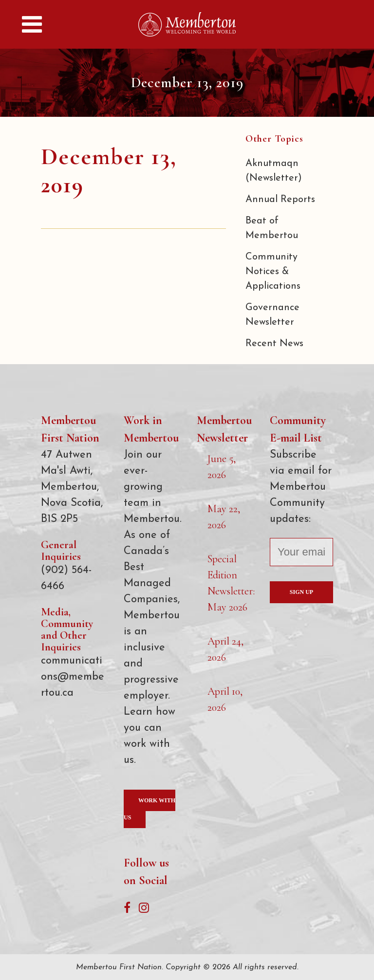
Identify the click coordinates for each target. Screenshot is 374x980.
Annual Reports (280, 200)
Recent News (274, 344)
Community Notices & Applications (273, 272)
